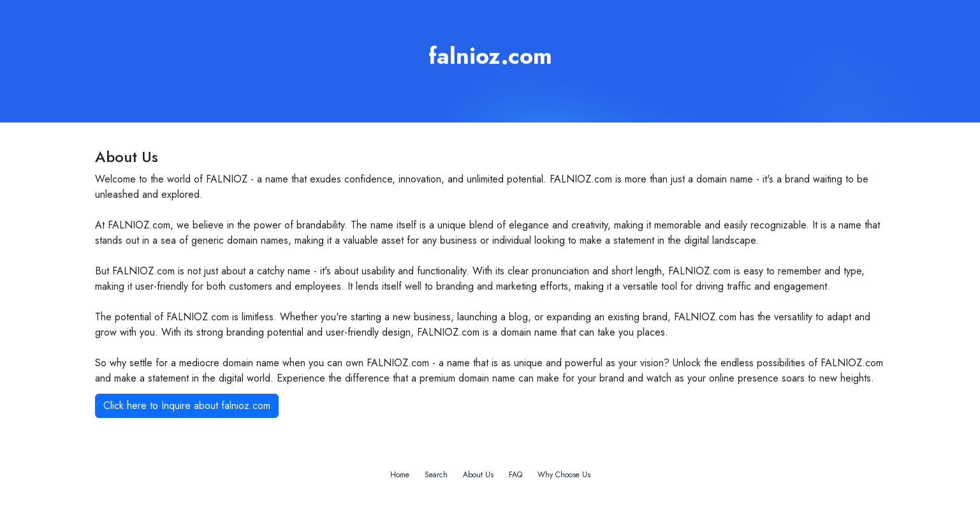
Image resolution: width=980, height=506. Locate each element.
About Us (478, 475)
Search (436, 475)
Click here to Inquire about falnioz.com (187, 406)
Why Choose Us (564, 475)
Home (400, 475)
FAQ (516, 475)
